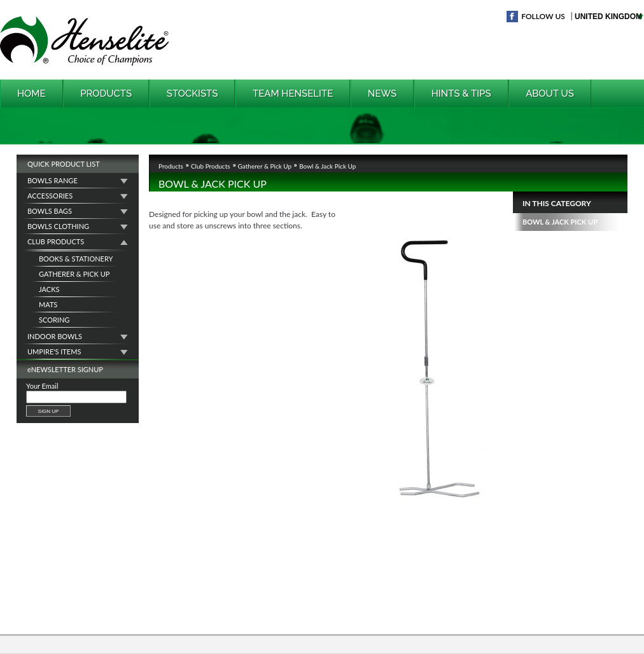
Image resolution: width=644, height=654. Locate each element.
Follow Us (543, 16)
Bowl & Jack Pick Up (560, 222)
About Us (550, 94)
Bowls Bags (50, 211)
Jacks (49, 289)
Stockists (192, 94)
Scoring (54, 320)
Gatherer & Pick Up (74, 274)
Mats (48, 304)
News (382, 94)
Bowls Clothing (58, 226)
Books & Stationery (76, 259)
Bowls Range (52, 180)
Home (31, 94)
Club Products (56, 241)
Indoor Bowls (55, 336)
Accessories (50, 196)
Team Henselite (293, 94)
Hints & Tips (461, 94)
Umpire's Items (54, 351)
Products (106, 94)
